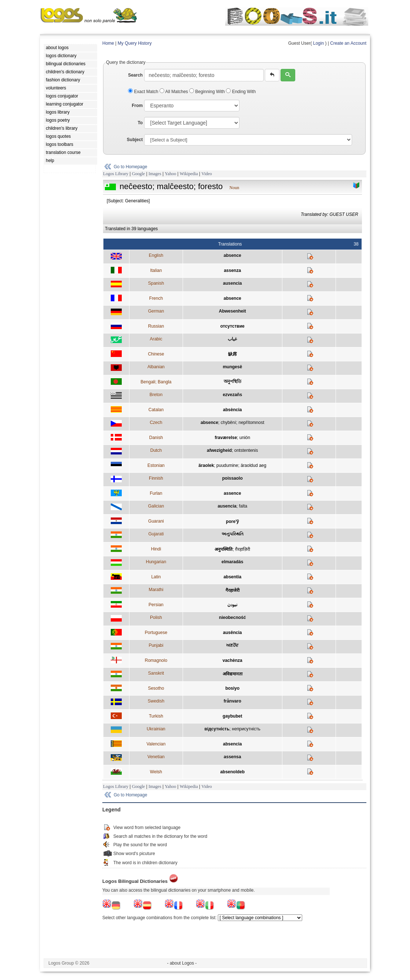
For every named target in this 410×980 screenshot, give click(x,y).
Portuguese (156, 633)
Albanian (156, 367)
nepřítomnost (251, 423)
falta (243, 506)
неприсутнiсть (246, 729)
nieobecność (232, 618)
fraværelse (226, 438)
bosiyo (232, 688)
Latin (156, 577)
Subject (135, 140)
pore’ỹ (232, 522)
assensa (232, 757)
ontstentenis (246, 450)
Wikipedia (189, 174)
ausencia (232, 283)
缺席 (233, 354)
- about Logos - (182, 963)
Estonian (156, 465)
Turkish (156, 716)
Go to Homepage (130, 167)
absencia (232, 744)
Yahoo (170, 174)
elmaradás (232, 562)
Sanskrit (156, 673)
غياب (232, 339)
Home (108, 43)
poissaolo (233, 478)
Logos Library (116, 174)
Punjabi (156, 645)
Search (135, 75)
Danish (156, 438)
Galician (156, 506)
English (156, 255)
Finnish (156, 478)
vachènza (233, 660)
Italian (156, 270)
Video (207, 174)
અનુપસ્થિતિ (233, 534)
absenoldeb (232, 772)
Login (319, 43)
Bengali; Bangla (156, 382)
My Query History (135, 43)
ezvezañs (232, 395)
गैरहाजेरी (233, 590)
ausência (232, 633)
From (137, 106)
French (156, 298)
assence (232, 493)
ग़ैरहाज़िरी (243, 549)
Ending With (241, 92)
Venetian (156, 757)
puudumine (227, 465)
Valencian (156, 744)
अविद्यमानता (233, 674)
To (140, 123)
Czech (156, 423)
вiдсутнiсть (217, 729)
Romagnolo (156, 660)
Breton (156, 395)
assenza (232, 270)
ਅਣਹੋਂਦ (232, 645)
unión (245, 438)
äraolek (206, 465)
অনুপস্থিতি (233, 382)
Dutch (156, 450)
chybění (228, 423)
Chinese (156, 354)
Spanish (156, 283)
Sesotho (156, 688)
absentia (232, 577)
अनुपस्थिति (224, 549)
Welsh (156, 772)
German (156, 311)
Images (155, 174)
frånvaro (233, 701)
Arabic (156, 339)
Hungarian (156, 562)
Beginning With (208, 92)
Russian (156, 326)
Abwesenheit (233, 311)
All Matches (174, 92)
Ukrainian (156, 729)
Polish (156, 618)
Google (138, 174)
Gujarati (156, 534)
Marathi (156, 590)
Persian (156, 605)
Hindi (156, 549)
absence (233, 255)
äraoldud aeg (253, 465)
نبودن (232, 605)
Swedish (156, 701)
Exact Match (144, 92)
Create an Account (348, 43)
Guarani (156, 521)
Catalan (156, 410)
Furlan (156, 493)
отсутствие (233, 326)
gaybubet (232, 716)
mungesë (232, 367)
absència (232, 410)
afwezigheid (219, 450)
